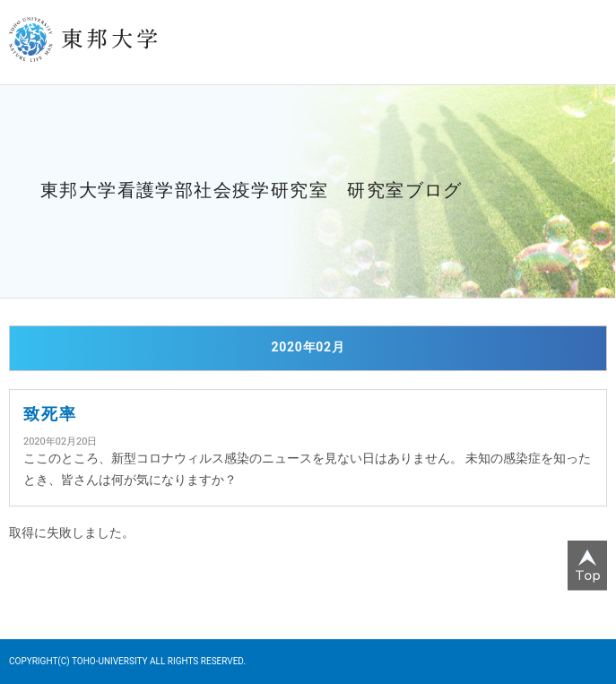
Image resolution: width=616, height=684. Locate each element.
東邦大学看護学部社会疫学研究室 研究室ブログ (252, 190)
